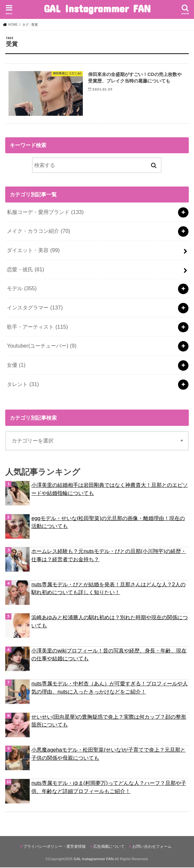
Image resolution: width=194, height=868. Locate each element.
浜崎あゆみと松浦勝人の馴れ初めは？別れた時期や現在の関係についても (110, 622)
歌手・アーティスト (37, 327)
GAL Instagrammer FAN (97, 8)
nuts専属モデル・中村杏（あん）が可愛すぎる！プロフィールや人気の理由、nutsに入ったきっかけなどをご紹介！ (109, 688)
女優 (16, 366)
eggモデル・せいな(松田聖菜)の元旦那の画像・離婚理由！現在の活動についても (108, 523)
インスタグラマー (35, 308)
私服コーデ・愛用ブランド (45, 213)
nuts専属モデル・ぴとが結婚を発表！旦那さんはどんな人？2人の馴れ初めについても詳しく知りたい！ (108, 589)
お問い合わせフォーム (152, 847)
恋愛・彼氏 (25, 270)
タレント (23, 384)
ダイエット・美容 (33, 251)
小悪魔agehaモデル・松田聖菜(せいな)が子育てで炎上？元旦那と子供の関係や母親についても (108, 754)
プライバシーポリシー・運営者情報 (54, 847)
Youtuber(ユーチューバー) (42, 346)
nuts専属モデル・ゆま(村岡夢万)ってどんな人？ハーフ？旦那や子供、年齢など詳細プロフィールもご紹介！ (109, 788)
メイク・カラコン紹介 (38, 232)
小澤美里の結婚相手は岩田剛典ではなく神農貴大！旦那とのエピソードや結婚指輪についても (110, 490)
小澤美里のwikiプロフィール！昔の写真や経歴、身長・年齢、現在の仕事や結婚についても (109, 655)
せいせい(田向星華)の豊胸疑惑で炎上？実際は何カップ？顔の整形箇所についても (109, 721)
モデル (22, 289)
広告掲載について (109, 847)
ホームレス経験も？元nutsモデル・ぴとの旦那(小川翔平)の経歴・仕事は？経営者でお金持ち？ (109, 556)
